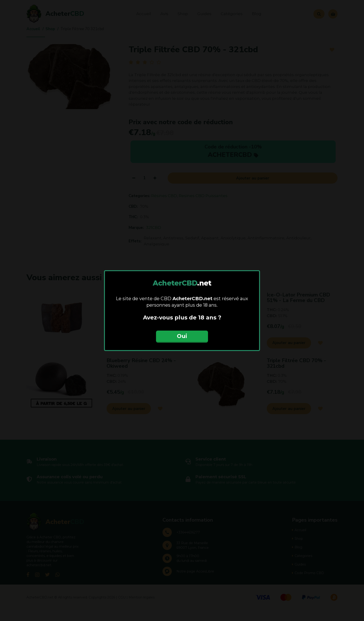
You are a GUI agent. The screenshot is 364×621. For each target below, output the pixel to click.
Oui (182, 336)
